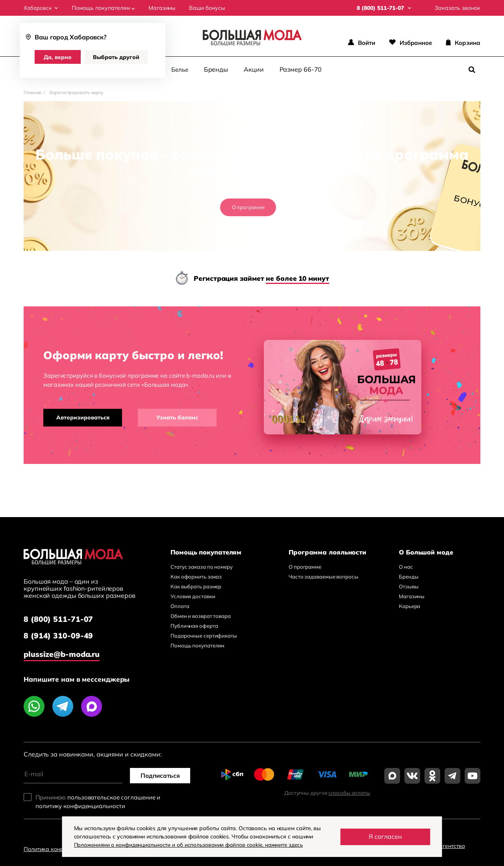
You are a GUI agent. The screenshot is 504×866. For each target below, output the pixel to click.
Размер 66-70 (301, 69)
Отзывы (409, 586)
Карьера (409, 606)
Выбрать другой (117, 57)
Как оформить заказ (196, 577)
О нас (406, 567)
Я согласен (385, 836)
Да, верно (58, 57)
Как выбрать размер (196, 586)
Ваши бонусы (208, 8)
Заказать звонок (458, 8)
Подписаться (161, 775)
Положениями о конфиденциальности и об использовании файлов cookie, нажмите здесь (192, 845)
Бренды (216, 69)
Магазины (163, 8)
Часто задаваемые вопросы (323, 577)
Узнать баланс (177, 417)
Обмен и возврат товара (201, 616)
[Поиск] (472, 70)
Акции (254, 69)
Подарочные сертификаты (204, 636)
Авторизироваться (83, 417)
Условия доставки (193, 596)
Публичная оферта (194, 626)
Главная (33, 92)
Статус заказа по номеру (202, 567)
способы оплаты (349, 792)
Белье (180, 70)
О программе (248, 207)
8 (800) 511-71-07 (58, 619)
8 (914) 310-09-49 (58, 636)
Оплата (180, 606)
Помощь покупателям (105, 8)
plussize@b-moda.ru (63, 653)
